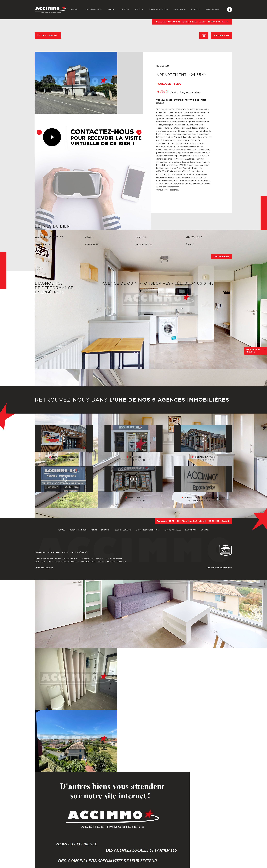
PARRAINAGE (180, 10)
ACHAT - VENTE (62, 559)
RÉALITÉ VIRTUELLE (173, 530)
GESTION (139, 10)
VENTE (111, 10)
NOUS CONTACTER (222, 35)
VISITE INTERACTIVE (159, 10)
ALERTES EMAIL (213, 10)
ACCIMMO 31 (58, 552)
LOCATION (125, 10)
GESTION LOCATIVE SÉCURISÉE (109, 559)
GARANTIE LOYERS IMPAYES (148, 530)
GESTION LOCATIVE (123, 530)
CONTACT (196, 10)
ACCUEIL (75, 10)
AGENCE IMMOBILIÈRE (44, 559)
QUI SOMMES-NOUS (93, 10)
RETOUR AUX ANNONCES (48, 35)
